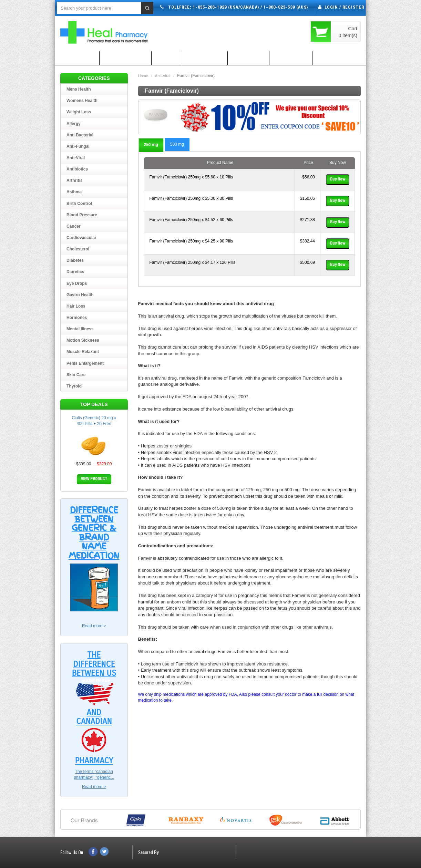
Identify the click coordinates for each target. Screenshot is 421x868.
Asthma (74, 192)
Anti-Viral (163, 76)
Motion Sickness (83, 340)
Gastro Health (80, 295)
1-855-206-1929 (210, 8)
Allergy (74, 124)
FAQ (166, 58)
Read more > (94, 626)
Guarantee (248, 58)
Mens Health (79, 89)
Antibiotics (77, 169)
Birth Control (79, 204)
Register (353, 8)
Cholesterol (78, 249)
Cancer (74, 226)
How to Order (204, 58)
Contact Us (334, 58)
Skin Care (76, 375)
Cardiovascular (81, 238)
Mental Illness (80, 329)
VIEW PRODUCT (94, 479)
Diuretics (75, 272)
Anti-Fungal (78, 146)
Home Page (77, 58)
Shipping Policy (125, 58)
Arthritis (75, 180)
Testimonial (291, 58)
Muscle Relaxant (83, 352)
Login (331, 8)
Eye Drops (77, 283)
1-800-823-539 (279, 8)
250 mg (151, 145)
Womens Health (82, 101)
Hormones (77, 318)
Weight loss (79, 112)
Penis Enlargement (85, 363)
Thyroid (74, 386)
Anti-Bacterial (80, 135)
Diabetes (75, 260)
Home (143, 76)
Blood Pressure (82, 215)
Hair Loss (76, 306)
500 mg (177, 144)
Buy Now (338, 179)
